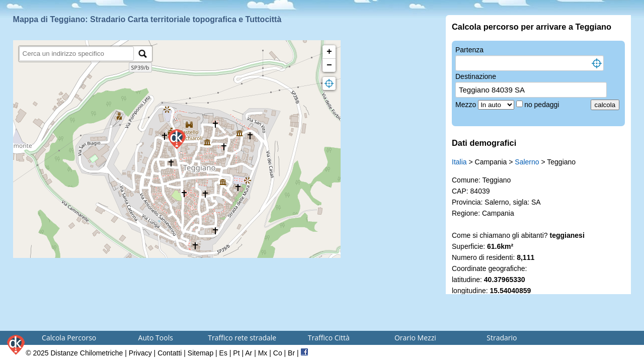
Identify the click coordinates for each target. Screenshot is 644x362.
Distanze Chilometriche (87, 353)
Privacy (140, 353)
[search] (77, 54)
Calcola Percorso (69, 338)
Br (291, 353)
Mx (263, 353)
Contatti (170, 353)
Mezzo (467, 105)
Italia (459, 162)
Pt (236, 353)
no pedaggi (543, 105)
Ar (249, 353)
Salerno (527, 162)
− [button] (329, 65)
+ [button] (329, 52)
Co (278, 353)
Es (223, 353)
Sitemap (200, 353)
